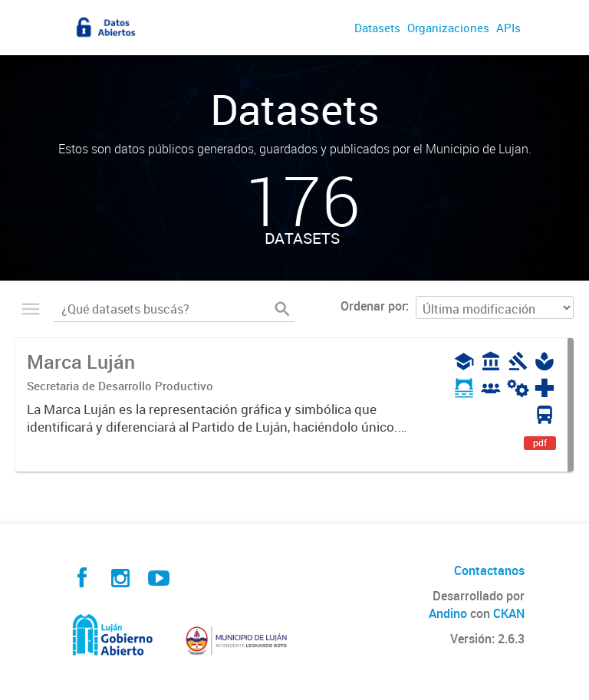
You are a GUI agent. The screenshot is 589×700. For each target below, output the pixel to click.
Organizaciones (448, 28)
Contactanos (489, 570)
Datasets (377, 28)
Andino (448, 613)
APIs (508, 28)
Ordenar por (373, 306)
